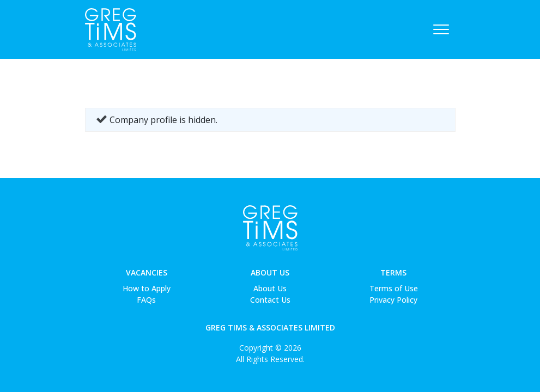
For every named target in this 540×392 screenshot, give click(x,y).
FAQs (146, 300)
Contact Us (270, 300)
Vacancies (147, 272)
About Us (270, 272)
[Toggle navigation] (441, 29)
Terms (393, 272)
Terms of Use (394, 288)
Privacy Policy (393, 300)
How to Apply (147, 288)
